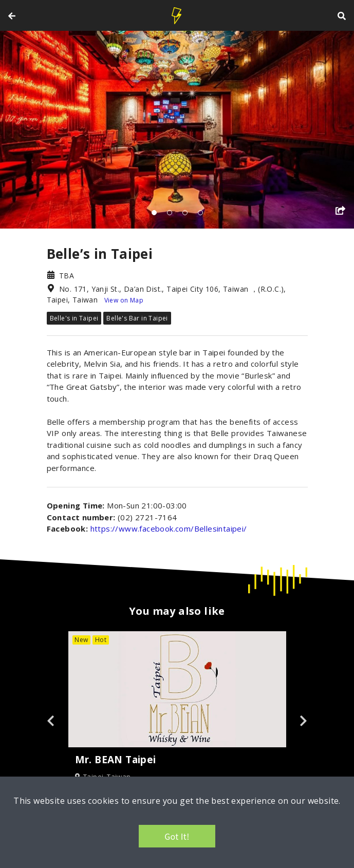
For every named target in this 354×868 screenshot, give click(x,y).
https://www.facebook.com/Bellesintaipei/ (169, 529)
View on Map (124, 300)
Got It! (177, 836)
